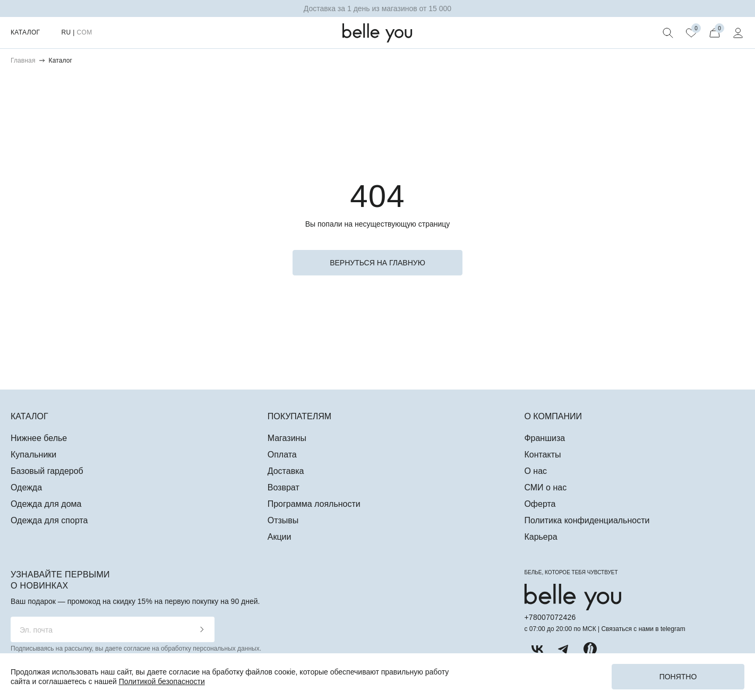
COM (84, 32)
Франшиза (544, 438)
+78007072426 (550, 617)
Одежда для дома (46, 504)
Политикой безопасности (162, 681)
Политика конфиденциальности (587, 520)
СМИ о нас (545, 487)
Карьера (540, 537)
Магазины (287, 438)
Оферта (540, 504)
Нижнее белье (39, 438)
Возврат (284, 487)
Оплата (282, 455)
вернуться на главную (377, 263)
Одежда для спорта (49, 520)
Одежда (26, 487)
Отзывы (283, 520)
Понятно (678, 677)
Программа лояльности (314, 504)
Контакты (542, 455)
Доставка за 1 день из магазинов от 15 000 (377, 8)
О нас (535, 471)
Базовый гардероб (47, 471)
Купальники (33, 455)
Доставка (286, 471)
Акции (280, 537)
